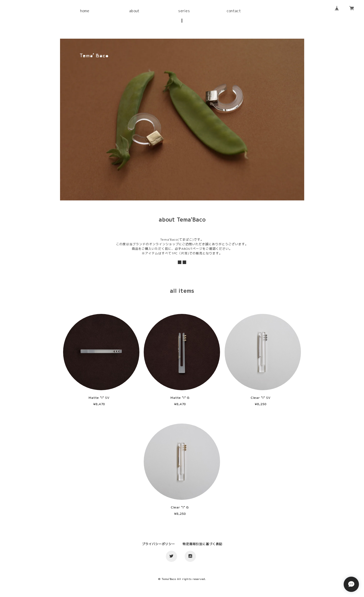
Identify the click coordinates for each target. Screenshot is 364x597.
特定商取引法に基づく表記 (202, 544)
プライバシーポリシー (158, 544)
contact (234, 11)
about (134, 11)
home (85, 11)
